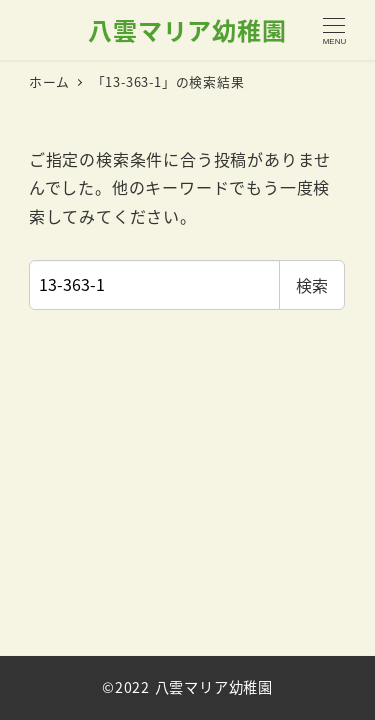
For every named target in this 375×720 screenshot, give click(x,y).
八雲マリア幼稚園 (187, 29)
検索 (312, 285)
